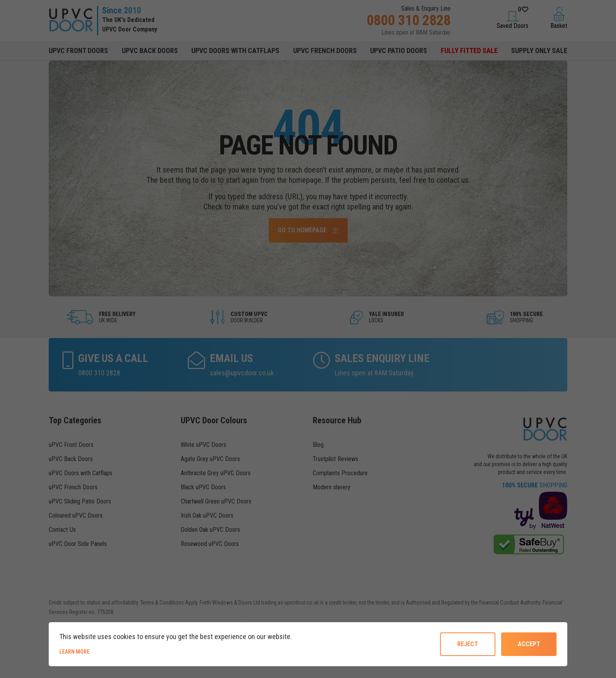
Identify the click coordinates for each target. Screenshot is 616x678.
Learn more (101, 651)
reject (468, 644)
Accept (529, 644)
